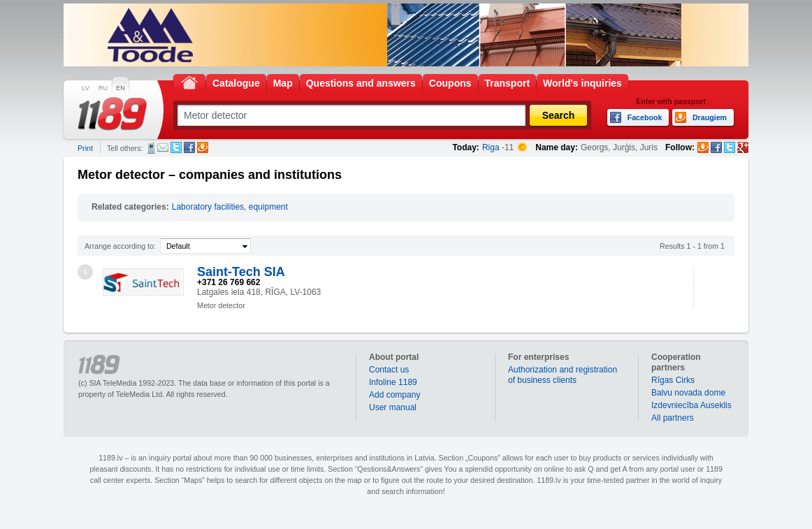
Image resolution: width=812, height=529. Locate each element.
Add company (394, 395)
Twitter (176, 147)
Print (85, 148)
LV (86, 88)
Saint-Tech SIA (241, 272)
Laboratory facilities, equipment (230, 207)
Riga (491, 147)
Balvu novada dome (688, 393)
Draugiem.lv (203, 147)
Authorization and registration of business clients (563, 375)
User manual (393, 407)
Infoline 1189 (393, 382)
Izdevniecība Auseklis (691, 405)
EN (121, 88)
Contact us (389, 370)
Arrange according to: (120, 246)
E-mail (163, 147)
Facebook (189, 147)
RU (103, 88)
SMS (151, 148)
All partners (673, 418)
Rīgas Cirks (673, 380)
